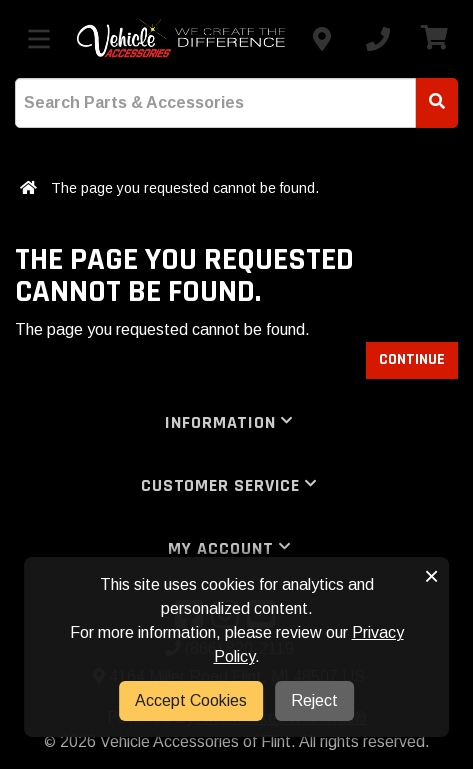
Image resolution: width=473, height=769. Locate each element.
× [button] (431, 576)
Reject (314, 700)
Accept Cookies (191, 700)
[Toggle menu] (39, 39)
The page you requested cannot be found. (185, 188)
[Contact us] (322, 39)
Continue (412, 359)
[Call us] (378, 39)
